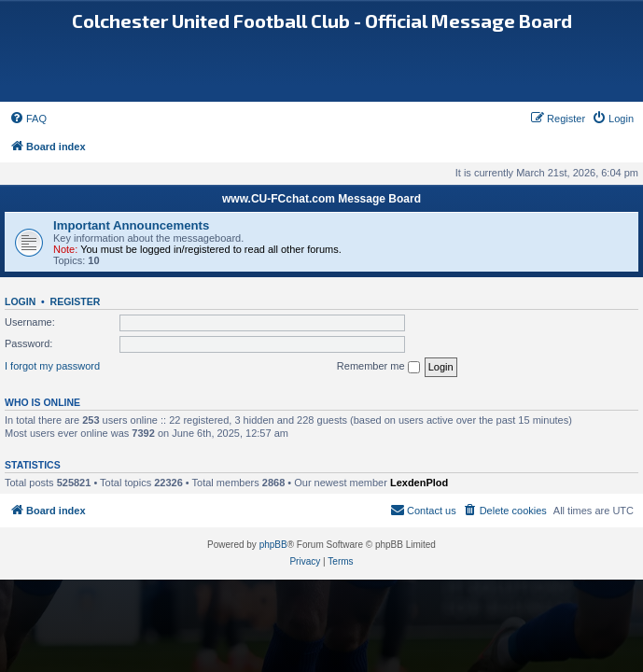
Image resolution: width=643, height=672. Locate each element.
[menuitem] (28, 119)
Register (76, 301)
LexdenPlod (419, 483)
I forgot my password (52, 366)
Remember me (378, 367)
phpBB (273, 545)
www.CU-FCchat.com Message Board (321, 199)
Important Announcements (131, 225)
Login (20, 301)
